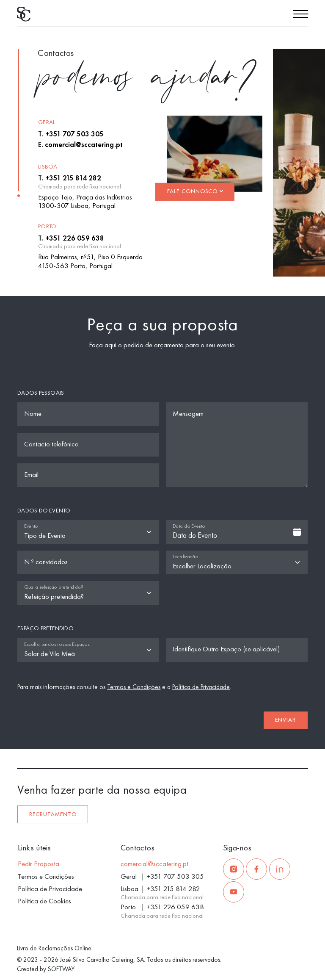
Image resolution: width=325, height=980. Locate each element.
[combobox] (237, 532)
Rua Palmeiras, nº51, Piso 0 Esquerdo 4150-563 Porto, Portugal (90, 261)
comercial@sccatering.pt (84, 144)
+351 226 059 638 (75, 238)
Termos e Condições (134, 687)
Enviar (285, 720)
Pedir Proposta (39, 864)
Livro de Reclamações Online (54, 948)
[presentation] (72, 717)
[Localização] (237, 562)
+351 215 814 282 (73, 178)
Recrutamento (53, 814)
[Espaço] (88, 650)
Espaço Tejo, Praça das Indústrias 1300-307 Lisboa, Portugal (85, 201)
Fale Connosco (195, 191)
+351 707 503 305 (74, 134)
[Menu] (301, 15)
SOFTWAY (61, 969)
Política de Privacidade (201, 687)
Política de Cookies (44, 901)
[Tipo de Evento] (88, 532)
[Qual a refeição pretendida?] (88, 593)
